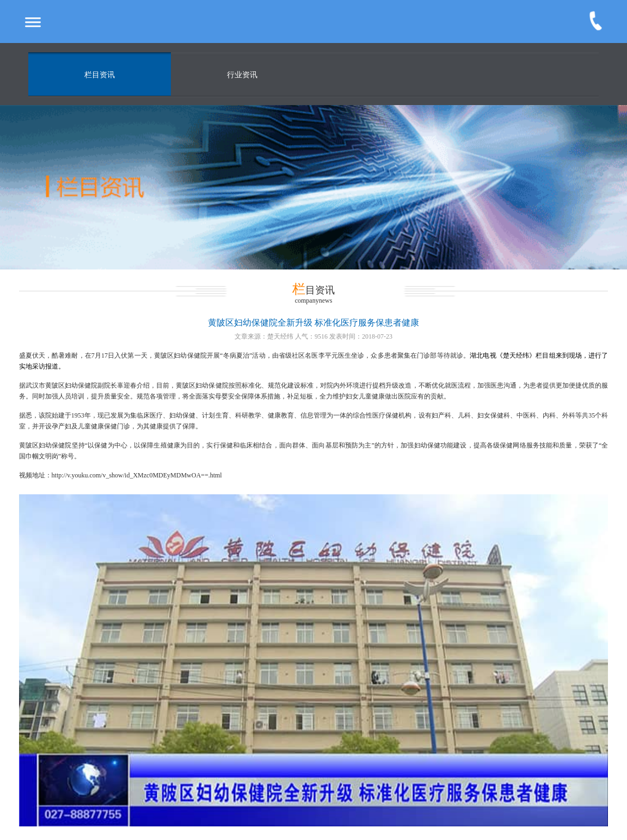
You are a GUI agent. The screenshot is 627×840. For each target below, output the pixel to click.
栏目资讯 (100, 75)
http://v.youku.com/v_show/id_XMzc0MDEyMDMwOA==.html (137, 475)
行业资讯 (242, 75)
